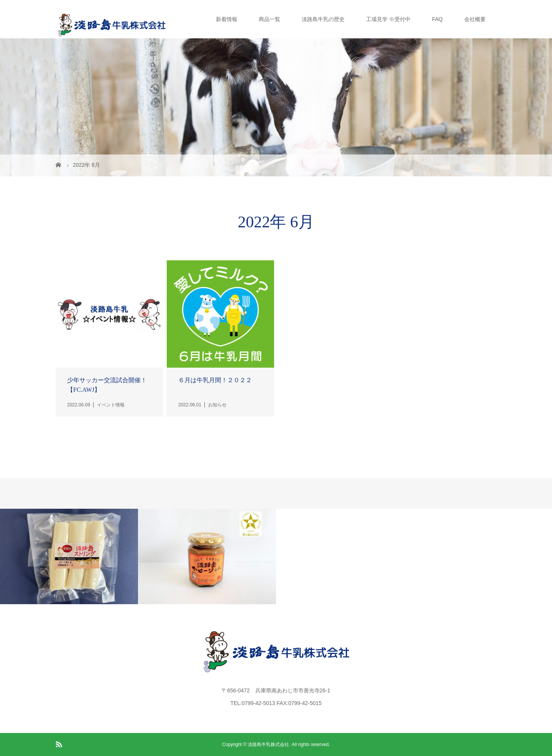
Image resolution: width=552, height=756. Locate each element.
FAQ (437, 19)
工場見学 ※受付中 (388, 19)
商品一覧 (269, 19)
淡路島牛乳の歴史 (323, 19)
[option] (69, 556)
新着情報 (227, 19)
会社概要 (475, 19)
